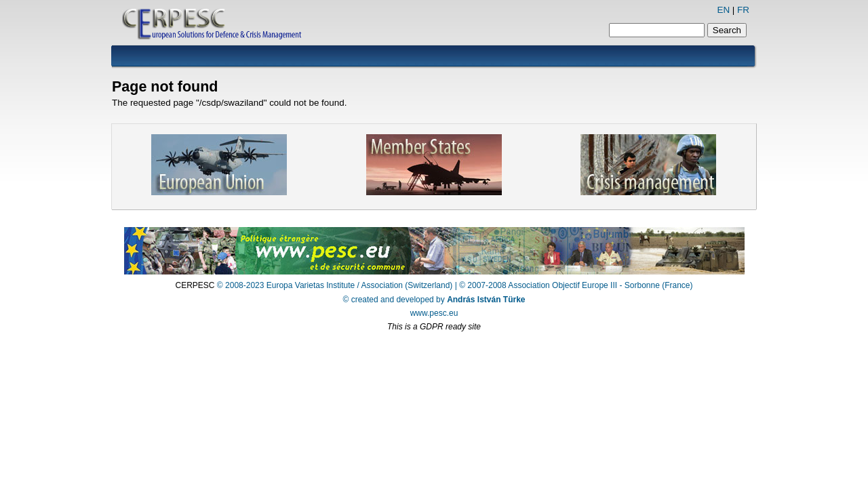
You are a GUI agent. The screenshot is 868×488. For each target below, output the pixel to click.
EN (723, 10)
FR (743, 10)
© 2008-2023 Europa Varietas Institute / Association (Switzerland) (335, 285)
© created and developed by (434, 300)
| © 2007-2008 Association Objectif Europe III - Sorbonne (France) (574, 285)
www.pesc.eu (434, 313)
